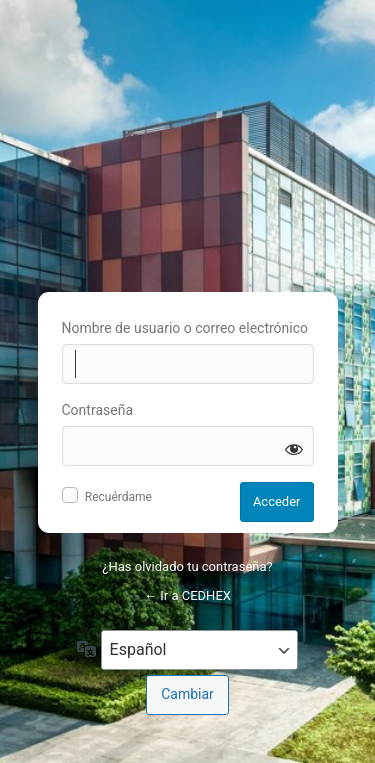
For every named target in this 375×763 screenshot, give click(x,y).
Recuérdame (118, 497)
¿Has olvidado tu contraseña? (187, 566)
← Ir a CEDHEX (187, 595)
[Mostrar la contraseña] (294, 449)
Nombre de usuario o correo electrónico (185, 328)
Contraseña (98, 410)
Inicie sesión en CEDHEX (188, 143)
